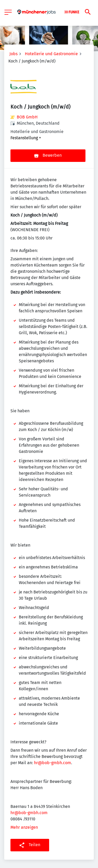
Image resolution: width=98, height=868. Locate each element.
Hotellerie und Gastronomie (51, 54)
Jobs (13, 54)
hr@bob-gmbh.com (53, 763)
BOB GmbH (27, 117)
